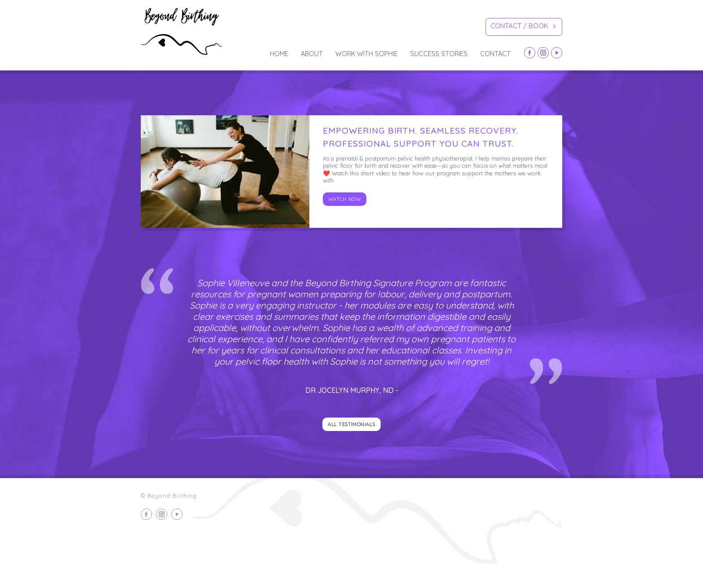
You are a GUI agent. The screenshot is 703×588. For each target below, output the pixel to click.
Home (279, 54)
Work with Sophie (367, 54)
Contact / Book (523, 27)
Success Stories (439, 54)
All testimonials (351, 424)
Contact (495, 54)
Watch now (345, 199)
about (312, 54)
